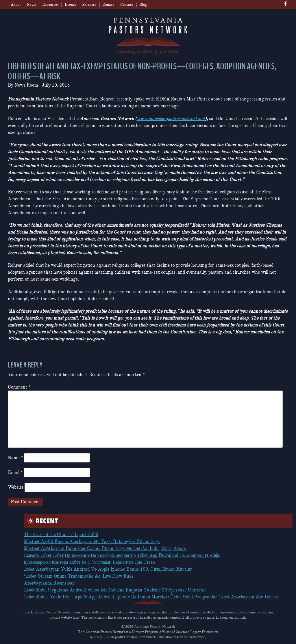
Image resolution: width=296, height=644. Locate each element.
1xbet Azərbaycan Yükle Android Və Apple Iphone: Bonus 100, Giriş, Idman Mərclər (108, 569)
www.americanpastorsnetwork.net (171, 119)
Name (15, 458)
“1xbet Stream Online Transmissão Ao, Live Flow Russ (78, 576)
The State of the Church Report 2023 (61, 535)
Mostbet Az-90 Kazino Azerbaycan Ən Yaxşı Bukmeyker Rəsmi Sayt (92, 542)
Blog (143, 5)
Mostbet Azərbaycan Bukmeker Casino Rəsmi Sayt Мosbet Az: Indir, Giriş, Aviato (105, 548)
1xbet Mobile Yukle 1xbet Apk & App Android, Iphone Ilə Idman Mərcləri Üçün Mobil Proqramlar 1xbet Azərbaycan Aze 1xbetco (152, 597)
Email (15, 473)
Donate (108, 5)
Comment (19, 387)
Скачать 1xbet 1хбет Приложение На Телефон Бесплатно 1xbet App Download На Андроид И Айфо (122, 555)
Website (16, 487)
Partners (89, 5)
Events (70, 5)
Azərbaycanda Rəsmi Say (49, 583)
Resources (50, 5)
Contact (127, 5)
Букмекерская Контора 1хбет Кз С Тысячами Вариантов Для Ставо (89, 562)
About (16, 5)
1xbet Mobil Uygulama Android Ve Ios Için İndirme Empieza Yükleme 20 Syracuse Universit (115, 590)
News (32, 5)
